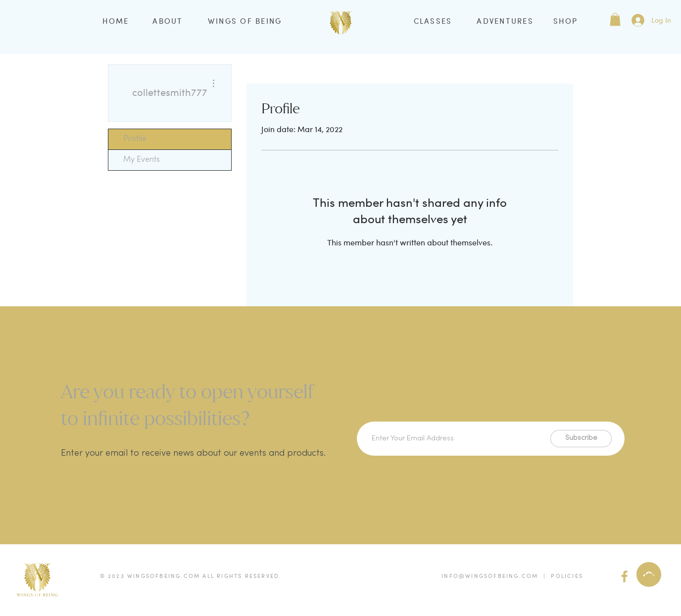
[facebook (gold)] (625, 576)
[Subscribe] (581, 439)
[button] (615, 19)
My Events (142, 160)
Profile (135, 139)
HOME (116, 21)
